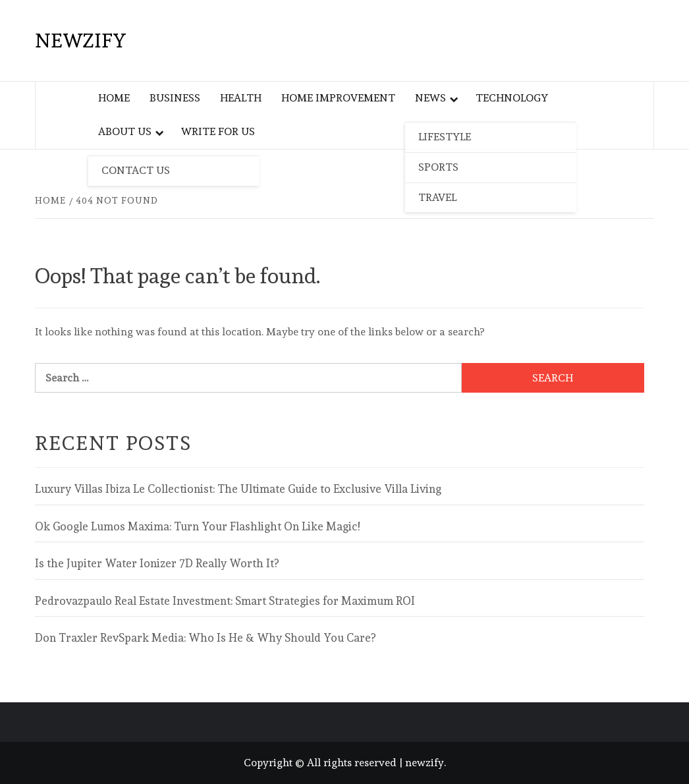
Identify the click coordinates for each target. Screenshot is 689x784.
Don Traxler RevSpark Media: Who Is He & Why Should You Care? (205, 638)
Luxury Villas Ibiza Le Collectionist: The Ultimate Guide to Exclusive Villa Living (238, 489)
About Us (125, 131)
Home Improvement (338, 98)
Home (114, 98)
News (430, 98)
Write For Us (218, 131)
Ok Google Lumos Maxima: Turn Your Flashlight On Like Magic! (197, 526)
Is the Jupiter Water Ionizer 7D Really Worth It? (157, 563)
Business (175, 98)
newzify (81, 41)
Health (241, 98)
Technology (512, 98)
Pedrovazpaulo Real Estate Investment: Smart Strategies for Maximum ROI (225, 601)
